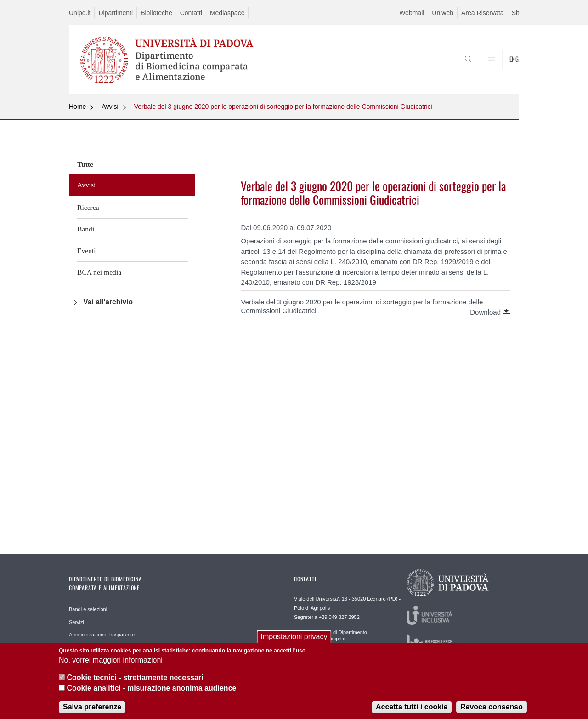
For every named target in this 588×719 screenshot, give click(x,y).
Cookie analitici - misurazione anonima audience (151, 694)
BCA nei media (99, 272)
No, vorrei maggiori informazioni (111, 666)
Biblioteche (156, 13)
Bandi (86, 229)
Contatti (191, 13)
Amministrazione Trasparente (102, 635)
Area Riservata (483, 13)
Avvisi (110, 107)
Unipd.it (80, 13)
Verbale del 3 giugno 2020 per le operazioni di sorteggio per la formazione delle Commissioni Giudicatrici (283, 107)
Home (77, 107)
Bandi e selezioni (88, 609)
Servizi (76, 622)
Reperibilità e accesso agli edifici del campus (119, 647)
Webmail (412, 13)
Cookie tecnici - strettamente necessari (135, 683)
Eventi (87, 250)
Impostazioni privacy (294, 642)
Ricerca (88, 207)
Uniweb (443, 13)
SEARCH (503, 72)
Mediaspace (227, 13)
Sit (515, 13)
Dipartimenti (116, 13)
